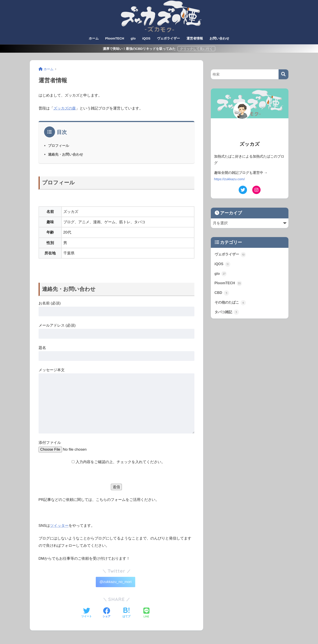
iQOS (146, 38)
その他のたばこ (231, 304)
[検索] (283, 74)
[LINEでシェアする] (146, 614)
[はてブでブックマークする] (126, 614)
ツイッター (59, 526)
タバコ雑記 (227, 313)
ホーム (94, 38)
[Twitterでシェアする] (87, 614)
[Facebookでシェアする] (107, 614)
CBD (222, 294)
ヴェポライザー (168, 38)
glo (133, 38)
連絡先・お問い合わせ (66, 154)
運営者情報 (195, 38)
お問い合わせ (219, 38)
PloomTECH (115, 38)
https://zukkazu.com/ (230, 179)
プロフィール (59, 146)
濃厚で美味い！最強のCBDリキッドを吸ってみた (140, 49)
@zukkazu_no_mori (115, 582)
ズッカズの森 (65, 108)
